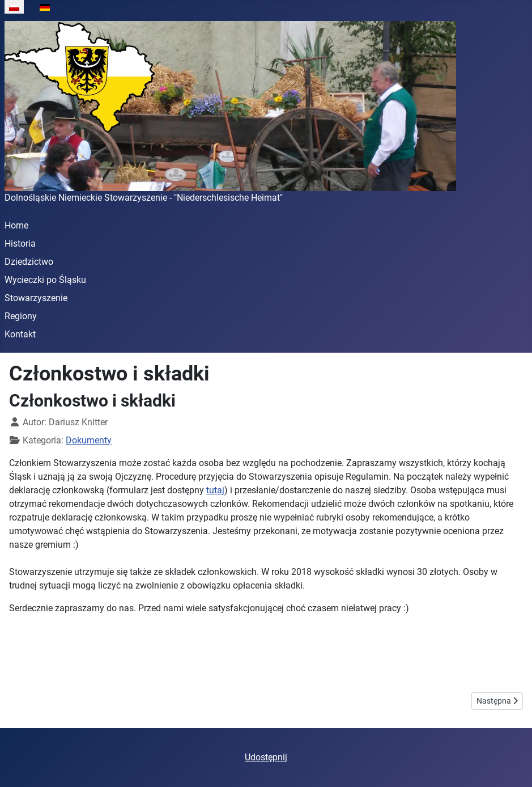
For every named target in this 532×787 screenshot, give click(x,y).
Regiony (21, 316)
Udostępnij (266, 757)
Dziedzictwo (29, 262)
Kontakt (20, 334)
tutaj (215, 490)
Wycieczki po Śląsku (45, 280)
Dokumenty (89, 440)
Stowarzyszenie (36, 298)
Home (16, 225)
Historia (20, 244)
